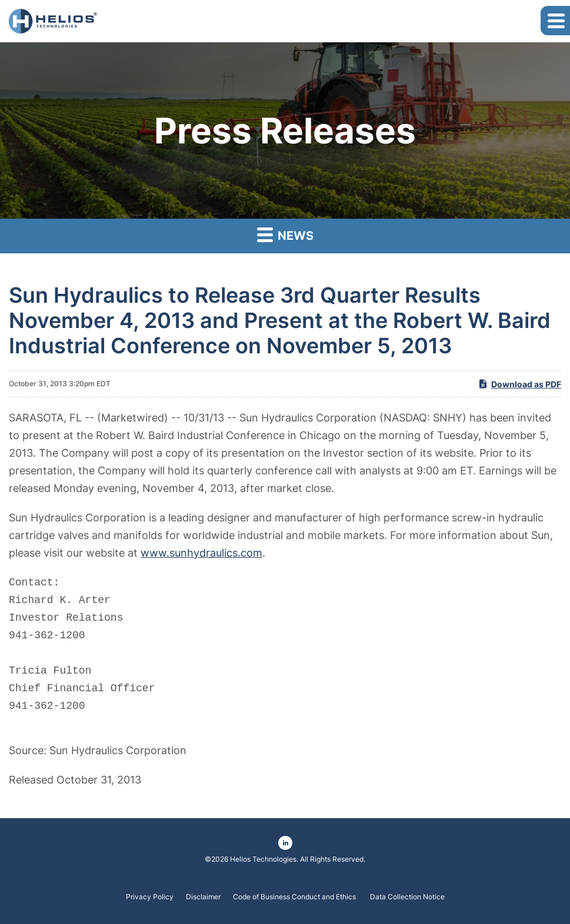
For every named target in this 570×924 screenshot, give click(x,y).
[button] (555, 21)
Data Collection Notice (407, 897)
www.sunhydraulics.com (201, 553)
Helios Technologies (263, 859)
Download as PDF (519, 384)
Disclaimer (203, 897)
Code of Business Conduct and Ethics (295, 897)
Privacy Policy (150, 897)
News (285, 234)
